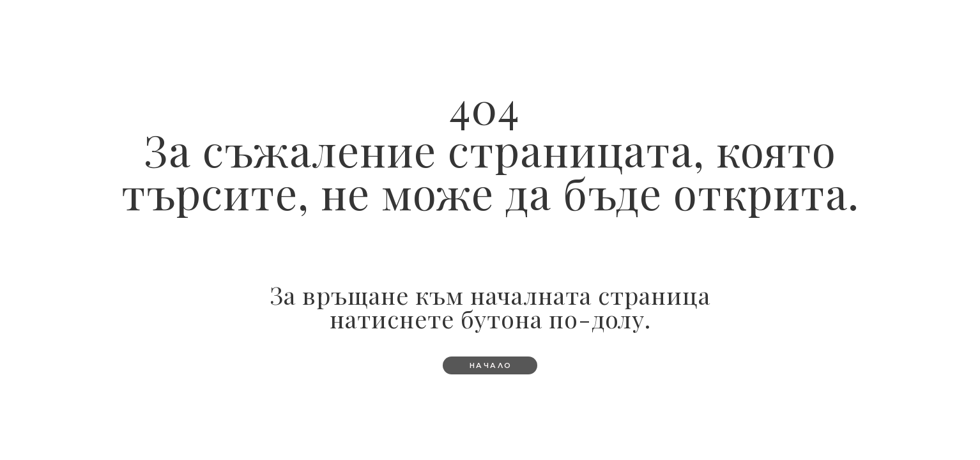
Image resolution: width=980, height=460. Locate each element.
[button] (490, 365)
